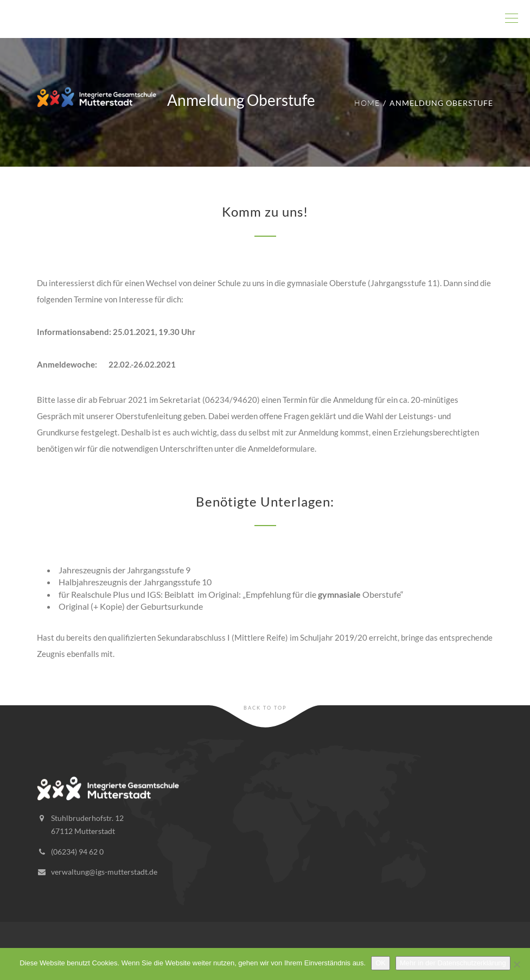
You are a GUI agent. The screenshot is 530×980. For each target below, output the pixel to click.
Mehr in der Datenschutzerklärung (453, 963)
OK (381, 963)
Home (367, 103)
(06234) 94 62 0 (77, 852)
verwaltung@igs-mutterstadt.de (104, 872)
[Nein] (516, 964)
